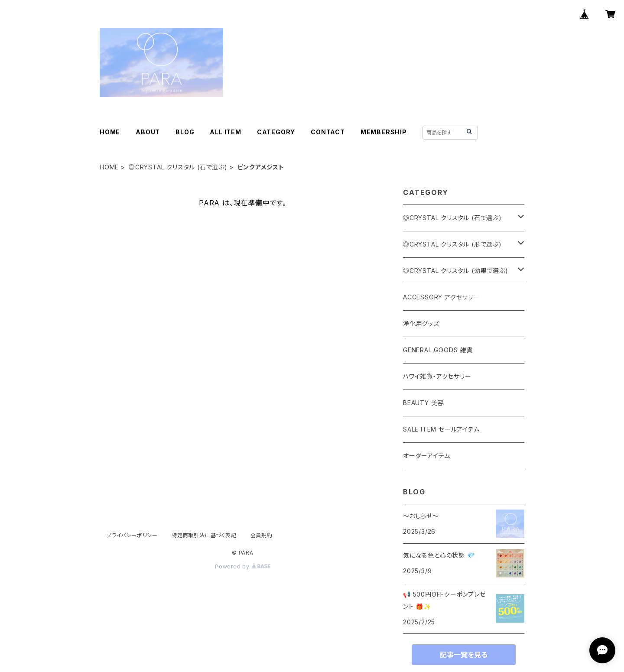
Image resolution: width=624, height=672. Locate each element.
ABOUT (148, 132)
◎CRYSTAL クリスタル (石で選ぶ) (178, 167)
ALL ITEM (225, 132)
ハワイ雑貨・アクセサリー (437, 376)
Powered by (243, 566)
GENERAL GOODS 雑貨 (438, 350)
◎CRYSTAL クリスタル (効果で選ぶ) (456, 271)
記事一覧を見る (464, 655)
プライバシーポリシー (132, 535)
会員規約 (262, 535)
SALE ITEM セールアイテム (441, 429)
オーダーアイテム (426, 456)
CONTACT (328, 132)
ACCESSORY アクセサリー (441, 297)
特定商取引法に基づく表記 (204, 535)
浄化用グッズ (421, 323)
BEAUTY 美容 (423, 403)
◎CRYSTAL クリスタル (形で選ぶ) (452, 244)
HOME (110, 132)
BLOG (185, 132)
